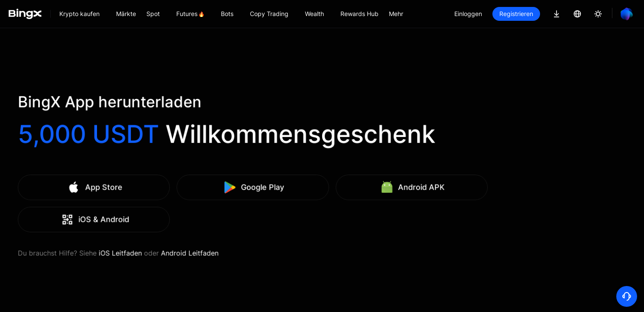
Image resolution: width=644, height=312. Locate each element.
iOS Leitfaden (205, 246)
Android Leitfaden (262, 246)
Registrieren (516, 14)
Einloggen (468, 14)
